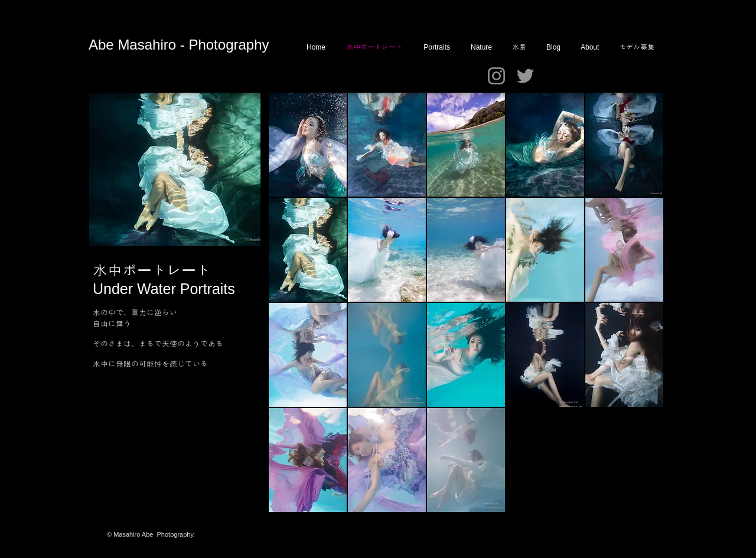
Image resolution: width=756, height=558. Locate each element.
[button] (308, 145)
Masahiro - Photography (193, 45)
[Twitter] (525, 76)
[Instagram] (496, 76)
